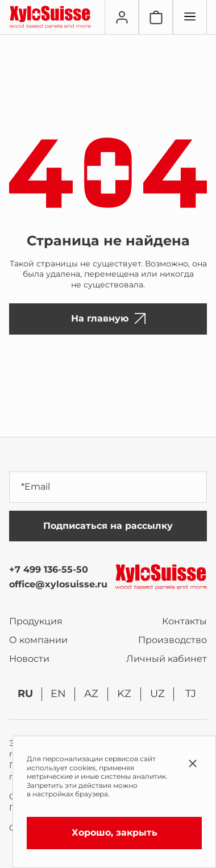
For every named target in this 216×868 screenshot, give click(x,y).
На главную (108, 319)
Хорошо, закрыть (115, 832)
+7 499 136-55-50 (49, 569)
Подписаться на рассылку (108, 526)
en (58, 694)
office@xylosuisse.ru (58, 584)
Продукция (36, 621)
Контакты (184, 621)
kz (124, 694)
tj (191, 694)
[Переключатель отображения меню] (190, 17)
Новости (29, 659)
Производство (173, 640)
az (91, 694)
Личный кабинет (167, 659)
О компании (38, 640)
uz (157, 694)
